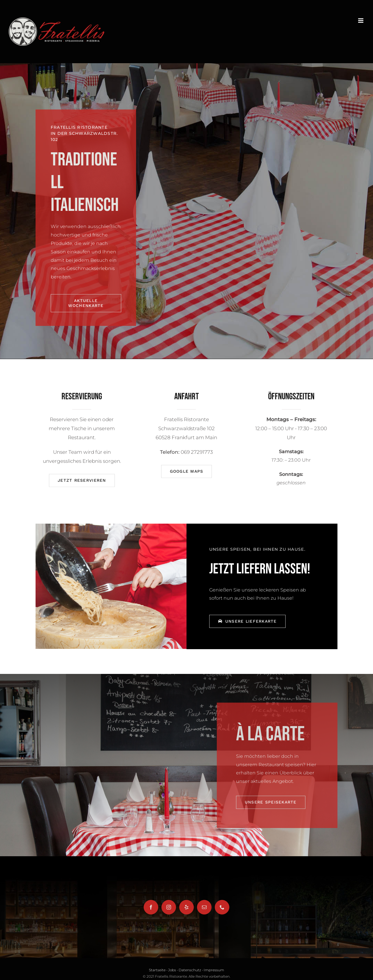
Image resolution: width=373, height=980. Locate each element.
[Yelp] (186, 907)
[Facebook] (151, 907)
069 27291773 (197, 455)
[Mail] (204, 907)
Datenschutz (190, 970)
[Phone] (222, 907)
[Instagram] (169, 907)
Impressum (214, 970)
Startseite (157, 970)
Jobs (172, 970)
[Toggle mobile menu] (361, 21)
